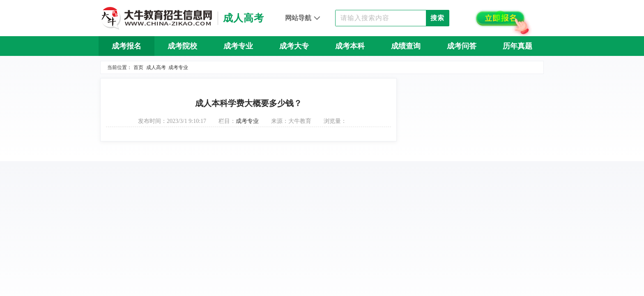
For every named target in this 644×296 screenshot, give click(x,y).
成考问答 (462, 46)
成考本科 (350, 46)
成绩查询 (406, 46)
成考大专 (294, 46)
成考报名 (126, 46)
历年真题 (517, 46)
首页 (138, 67)
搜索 (437, 18)
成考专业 (238, 46)
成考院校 (182, 46)
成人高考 (156, 67)
